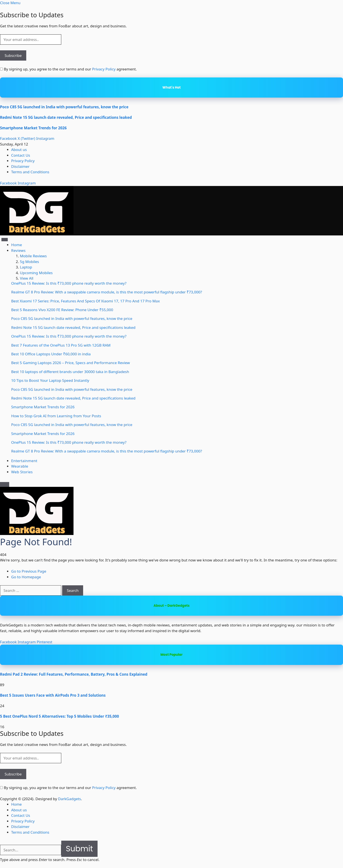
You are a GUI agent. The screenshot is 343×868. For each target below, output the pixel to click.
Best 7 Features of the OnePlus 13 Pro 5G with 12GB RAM (61, 345)
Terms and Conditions (30, 172)
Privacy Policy (104, 69)
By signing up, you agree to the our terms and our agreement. (68, 69)
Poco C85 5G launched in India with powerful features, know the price (64, 107)
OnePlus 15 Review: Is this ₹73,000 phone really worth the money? (69, 283)
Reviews (18, 250)
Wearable (20, 466)
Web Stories (22, 472)
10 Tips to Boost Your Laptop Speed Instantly (50, 380)
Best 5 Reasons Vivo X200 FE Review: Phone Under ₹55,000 (62, 310)
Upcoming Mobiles (36, 273)
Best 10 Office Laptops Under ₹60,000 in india (51, 354)
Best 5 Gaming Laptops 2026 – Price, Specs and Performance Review (71, 363)
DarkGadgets (69, 799)
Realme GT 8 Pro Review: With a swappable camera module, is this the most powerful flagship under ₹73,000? (107, 292)
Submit (79, 849)
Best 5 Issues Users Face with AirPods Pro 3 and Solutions (53, 695)
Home (17, 245)
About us (19, 150)
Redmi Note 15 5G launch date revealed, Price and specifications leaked (66, 117)
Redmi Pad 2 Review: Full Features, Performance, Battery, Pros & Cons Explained (74, 674)
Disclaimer (20, 166)
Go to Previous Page (29, 571)
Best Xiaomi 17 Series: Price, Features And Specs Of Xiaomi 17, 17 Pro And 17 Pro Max (85, 301)
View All (27, 278)
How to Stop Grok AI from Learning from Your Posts (56, 416)
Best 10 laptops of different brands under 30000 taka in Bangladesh (70, 372)
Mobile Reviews (33, 256)
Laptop (26, 267)
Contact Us (21, 155)
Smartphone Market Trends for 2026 (33, 128)
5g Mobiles (29, 262)
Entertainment (24, 461)
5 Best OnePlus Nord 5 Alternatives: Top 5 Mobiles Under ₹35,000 (59, 716)
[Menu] (5, 240)
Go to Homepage (26, 577)
